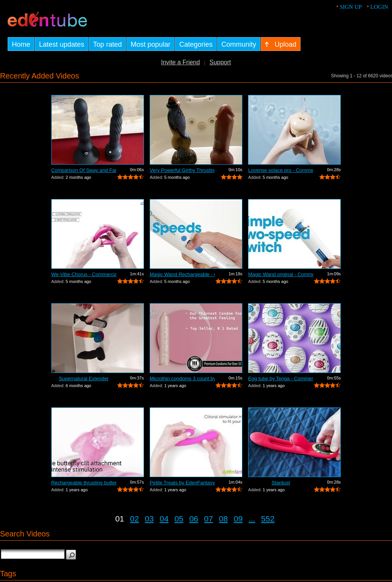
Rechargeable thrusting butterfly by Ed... (84, 483)
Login (379, 7)
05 (179, 519)
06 (194, 519)
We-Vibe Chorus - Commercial (84, 274)
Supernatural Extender (84, 378)
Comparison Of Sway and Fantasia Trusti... (84, 170)
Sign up (351, 7)
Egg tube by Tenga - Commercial (281, 378)
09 (238, 519)
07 (208, 519)
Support (220, 62)
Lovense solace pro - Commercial (281, 170)
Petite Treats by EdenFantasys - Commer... (182, 483)
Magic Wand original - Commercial (281, 274)
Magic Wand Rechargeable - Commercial (182, 274)
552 (268, 519)
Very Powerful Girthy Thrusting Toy (182, 170)
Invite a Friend (180, 62)
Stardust (281, 483)
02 (135, 519)
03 (149, 519)
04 (164, 519)
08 (223, 519)
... (252, 519)
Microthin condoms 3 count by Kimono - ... (182, 378)
